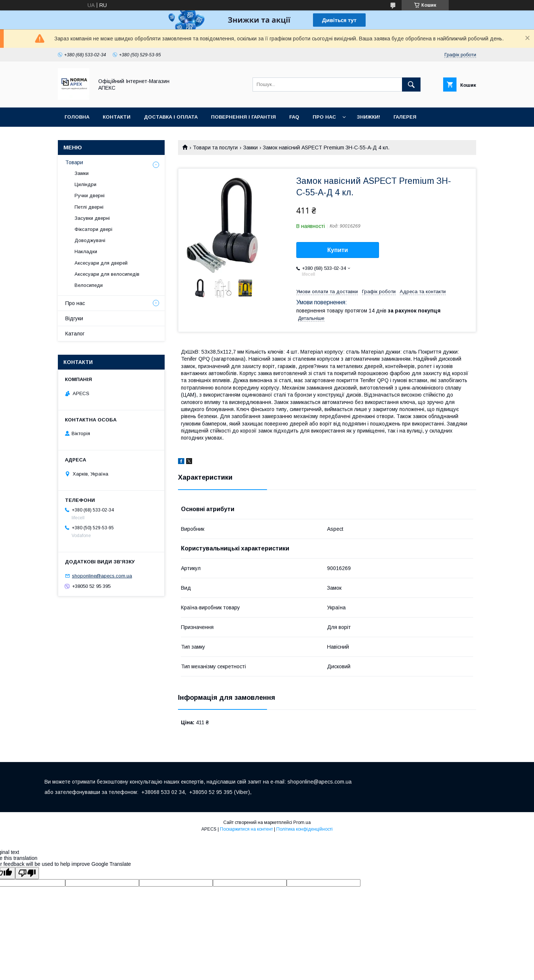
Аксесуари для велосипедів (107, 274)
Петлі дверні (89, 207)
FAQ (294, 117)
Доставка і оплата (171, 117)
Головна (77, 117)
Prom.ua (302, 822)
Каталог (75, 334)
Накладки (86, 251)
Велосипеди (89, 285)
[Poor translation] (27, 873)
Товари (74, 162)
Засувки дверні (92, 218)
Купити (338, 250)
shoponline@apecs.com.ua (102, 576)
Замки (250, 148)
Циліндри (85, 184)
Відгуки (74, 318)
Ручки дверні (90, 196)
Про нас (324, 117)
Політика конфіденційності (304, 829)
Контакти (117, 117)
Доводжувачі (90, 240)
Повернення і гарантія (243, 117)
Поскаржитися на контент (246, 829)
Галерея (405, 117)
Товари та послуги (215, 148)
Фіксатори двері (93, 229)
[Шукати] (411, 85)
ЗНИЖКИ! (368, 117)
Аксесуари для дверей (101, 263)
